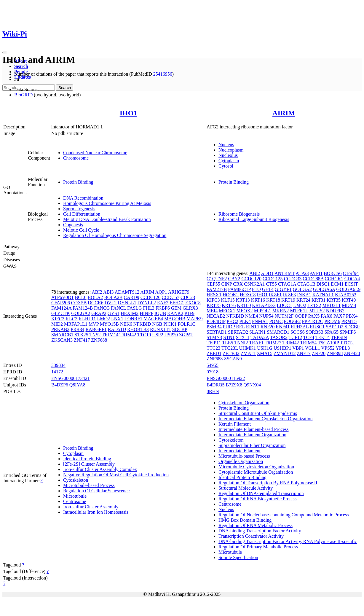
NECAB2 (216, 316)
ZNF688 (99, 340)
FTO (256, 289)
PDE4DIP (216, 321)
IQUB (160, 313)
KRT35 (334, 300)
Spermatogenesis (79, 209)
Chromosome (76, 158)
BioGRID (23, 95)
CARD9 (131, 297)
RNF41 (283, 327)
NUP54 (266, 316)
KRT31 (318, 300)
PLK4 (245, 321)
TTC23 (213, 348)
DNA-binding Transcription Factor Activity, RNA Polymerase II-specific (288, 541)
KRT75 (214, 305)
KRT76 (229, 305)
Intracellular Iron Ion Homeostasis (96, 512)
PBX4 (352, 316)
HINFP (146, 313)
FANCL (118, 308)
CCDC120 (151, 297)
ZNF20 (319, 353)
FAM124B (83, 308)
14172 (57, 372)
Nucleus (226, 145)
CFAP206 (61, 303)
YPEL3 (343, 348)
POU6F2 (292, 321)
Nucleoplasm (231, 150)
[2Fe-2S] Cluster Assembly (89, 464)
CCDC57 (170, 297)
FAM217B (217, 289)
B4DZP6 (60, 385)
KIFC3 (58, 319)
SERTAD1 (217, 332)
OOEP (301, 316)
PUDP (229, 327)
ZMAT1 (248, 353)
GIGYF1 (283, 289)
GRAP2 (99, 313)
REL (240, 327)
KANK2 (175, 313)
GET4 (268, 289)
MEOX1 (227, 311)
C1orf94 (351, 273)
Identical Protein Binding (87, 459)
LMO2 (103, 319)
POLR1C (187, 324)
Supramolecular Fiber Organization (252, 445)
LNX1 (117, 319)
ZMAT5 (265, 353)
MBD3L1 (331, 305)
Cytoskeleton (76, 480)
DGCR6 (95, 303)
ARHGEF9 (179, 292)
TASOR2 (279, 337)
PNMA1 (260, 321)
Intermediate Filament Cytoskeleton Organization (265, 419)
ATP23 (302, 273)
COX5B (79, 303)
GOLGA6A (324, 289)
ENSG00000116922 (226, 378)
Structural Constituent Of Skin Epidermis (258, 413)
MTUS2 (317, 311)
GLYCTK (61, 313)
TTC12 (347, 343)
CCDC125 (273, 279)
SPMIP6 (348, 332)
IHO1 (128, 113)
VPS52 (328, 348)
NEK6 (126, 324)
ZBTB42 (231, 353)
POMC (276, 321)
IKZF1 (275, 295)
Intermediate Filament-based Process (253, 429)
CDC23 (188, 297)
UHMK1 (247, 348)
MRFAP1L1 (76, 324)
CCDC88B (313, 279)
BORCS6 (333, 273)
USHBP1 (282, 348)
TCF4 (309, 337)
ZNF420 (352, 353)
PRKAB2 (60, 329)
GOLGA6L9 (348, 289)
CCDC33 (293, 279)
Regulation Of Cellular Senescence (96, 491)
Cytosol (226, 166)
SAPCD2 (335, 327)
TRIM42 (128, 335)
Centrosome (75, 501)
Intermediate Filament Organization (252, 435)
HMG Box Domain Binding (245, 520)
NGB (157, 324)
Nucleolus (228, 155)
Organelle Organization (241, 461)
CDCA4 (352, 279)
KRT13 (243, 300)
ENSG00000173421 (71, 378)
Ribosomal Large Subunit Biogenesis (254, 219)
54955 (213, 365)
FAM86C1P (239, 289)
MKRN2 (280, 311)
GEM (176, 308)
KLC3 (71, 319)
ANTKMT (285, 273)
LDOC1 (285, 305)
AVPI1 (316, 273)
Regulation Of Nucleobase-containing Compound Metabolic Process (284, 515)
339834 (58, 365)
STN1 (229, 337)
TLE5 (228, 343)
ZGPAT (186, 335)
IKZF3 (289, 295)
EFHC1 (177, 303)
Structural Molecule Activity (246, 488)
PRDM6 (332, 321)
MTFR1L (299, 311)
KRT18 (273, 300)
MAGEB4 (153, 319)
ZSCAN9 (233, 359)
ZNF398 (335, 353)
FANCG (102, 308)
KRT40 (349, 300)
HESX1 (214, 295)
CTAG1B (306, 284)
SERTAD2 (238, 332)
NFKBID (142, 324)
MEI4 (212, 311)
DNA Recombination (83, 198)
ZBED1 (214, 353)
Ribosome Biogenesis (239, 214)
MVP (94, 324)
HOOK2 (231, 295)
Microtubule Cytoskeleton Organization (256, 467)
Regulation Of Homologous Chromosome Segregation (115, 235)
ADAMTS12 (127, 292)
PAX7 (339, 316)
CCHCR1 (334, 279)
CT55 (271, 284)
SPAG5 (332, 332)
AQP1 (161, 292)
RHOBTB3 (138, 329)
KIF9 (189, 313)
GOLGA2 (81, 313)
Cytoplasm (229, 161)
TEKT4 (323, 337)
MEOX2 (245, 311)
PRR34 (77, 329)
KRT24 (303, 300)
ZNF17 (304, 353)
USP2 (158, 335)
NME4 (252, 316)
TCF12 (295, 337)
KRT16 (258, 300)
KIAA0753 (346, 295)
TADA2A (260, 337)
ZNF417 (82, 340)
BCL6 (80, 297)
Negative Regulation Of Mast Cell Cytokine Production (116, 475)
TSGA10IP (328, 343)
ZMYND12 (285, 353)
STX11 (243, 337)
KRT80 (244, 305)
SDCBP (180, 329)
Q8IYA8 (77, 385)
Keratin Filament (235, 424)
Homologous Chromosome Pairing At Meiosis (107, 203)
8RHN (213, 391)
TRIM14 (110, 335)
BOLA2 (95, 297)
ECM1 (337, 284)
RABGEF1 (96, 329)
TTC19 (144, 335)
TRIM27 (273, 343)
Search (21, 66)
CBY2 (234, 279)
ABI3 (108, 292)
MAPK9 (194, 319)
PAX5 (314, 316)
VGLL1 (313, 348)
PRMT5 (349, 321)
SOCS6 (298, 332)
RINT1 (253, 327)
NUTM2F (284, 316)
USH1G (265, 348)
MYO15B (109, 324)
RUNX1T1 (161, 329)
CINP (226, 284)
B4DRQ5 (215, 385)
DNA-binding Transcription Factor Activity (260, 531)
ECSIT (351, 284)
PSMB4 (214, 327)
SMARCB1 (62, 335)
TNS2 (95, 335)
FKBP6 (163, 308)
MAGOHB (175, 319)
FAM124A (61, 308)
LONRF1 (133, 319)
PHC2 (233, 321)
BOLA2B (113, 297)
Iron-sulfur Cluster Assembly (91, 507)
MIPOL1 (263, 311)
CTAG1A (287, 284)
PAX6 (327, 316)
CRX (238, 284)
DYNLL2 (147, 303)
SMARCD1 (278, 332)
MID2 (57, 324)
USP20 (171, 335)
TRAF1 (256, 343)
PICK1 (170, 324)
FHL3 (149, 308)
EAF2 (163, 303)
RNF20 (268, 327)
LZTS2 (314, 305)
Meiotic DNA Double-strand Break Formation (107, 219)
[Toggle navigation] (5, 52)
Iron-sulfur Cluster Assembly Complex (100, 469)
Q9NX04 (252, 385)
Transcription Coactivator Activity (251, 536)
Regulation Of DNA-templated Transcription (261, 493)
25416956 (163, 74)
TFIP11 (214, 343)
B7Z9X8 (234, 385)
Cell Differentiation (82, 214)
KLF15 (228, 300)
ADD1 (267, 273)
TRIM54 (308, 343)
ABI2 (97, 292)
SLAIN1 (257, 332)
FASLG (135, 308)
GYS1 (114, 313)
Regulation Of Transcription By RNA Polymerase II (268, 483)
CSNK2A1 (254, 284)
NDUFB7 (335, 311)
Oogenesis (73, 225)
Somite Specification (238, 557)
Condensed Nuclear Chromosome (95, 153)
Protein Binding (78, 182)
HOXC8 (248, 295)
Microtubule (75, 496)
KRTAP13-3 (264, 305)
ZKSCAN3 (62, 340)
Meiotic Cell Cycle (81, 230)
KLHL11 (87, 319)
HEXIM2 (130, 313)
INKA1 (304, 295)
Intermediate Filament (240, 451)
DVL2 (111, 303)
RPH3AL (300, 327)
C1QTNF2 (217, 279)
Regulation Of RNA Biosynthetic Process (258, 499)
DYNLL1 (127, 303)
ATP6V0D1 (63, 297)
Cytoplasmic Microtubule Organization (256, 472)
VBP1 (298, 348)
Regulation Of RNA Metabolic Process (256, 525)
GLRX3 (190, 308)
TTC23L (230, 348)
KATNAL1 (323, 295)
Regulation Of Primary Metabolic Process (258, 547)
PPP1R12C (312, 321)
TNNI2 (241, 343)
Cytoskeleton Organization (244, 403)
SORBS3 (315, 332)
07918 (213, 372)
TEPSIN (339, 337)
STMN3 (214, 337)
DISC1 (323, 284)
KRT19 (288, 300)
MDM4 (349, 305)
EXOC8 (193, 303)
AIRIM (284, 113)
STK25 (82, 335)
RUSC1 (317, 327)
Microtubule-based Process (89, 485)
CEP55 (213, 284)
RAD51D (117, 329)
